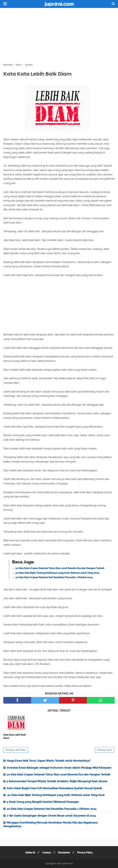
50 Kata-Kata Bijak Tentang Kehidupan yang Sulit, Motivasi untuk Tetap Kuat (57, 573)
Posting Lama (105, 750)
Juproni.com (67, 864)
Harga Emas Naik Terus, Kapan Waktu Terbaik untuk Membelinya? (49, 761)
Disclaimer (64, 853)
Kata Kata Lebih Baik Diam (15, 736)
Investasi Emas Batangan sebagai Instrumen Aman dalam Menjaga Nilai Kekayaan (59, 768)
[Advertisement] (59, 35)
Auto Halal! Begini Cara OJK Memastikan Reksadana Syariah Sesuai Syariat (54, 788)
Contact (47, 853)
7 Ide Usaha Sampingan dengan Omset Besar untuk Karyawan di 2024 (51, 816)
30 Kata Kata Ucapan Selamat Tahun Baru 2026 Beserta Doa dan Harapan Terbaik (60, 568)
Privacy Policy (85, 853)
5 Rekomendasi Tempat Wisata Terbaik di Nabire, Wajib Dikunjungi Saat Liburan (57, 781)
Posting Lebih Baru (16, 750)
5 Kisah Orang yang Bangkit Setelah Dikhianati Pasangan (43, 802)
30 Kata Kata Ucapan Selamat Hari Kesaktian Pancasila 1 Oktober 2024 (54, 577)
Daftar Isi (30, 853)
